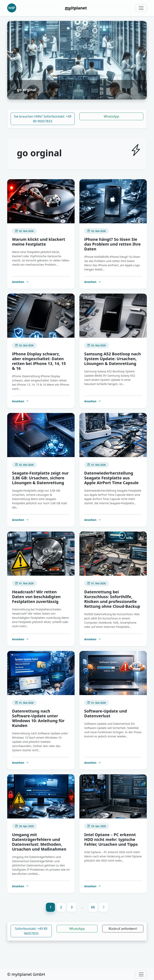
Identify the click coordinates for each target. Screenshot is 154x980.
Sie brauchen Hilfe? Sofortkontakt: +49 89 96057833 (43, 119)
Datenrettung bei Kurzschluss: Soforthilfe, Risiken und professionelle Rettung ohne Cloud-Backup (112, 599)
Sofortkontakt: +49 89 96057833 (31, 931)
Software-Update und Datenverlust (106, 713)
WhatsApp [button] (77, 929)
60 (93, 907)
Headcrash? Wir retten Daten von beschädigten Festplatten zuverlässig (36, 597)
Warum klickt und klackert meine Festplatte (39, 242)
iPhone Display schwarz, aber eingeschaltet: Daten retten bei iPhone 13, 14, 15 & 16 (39, 361)
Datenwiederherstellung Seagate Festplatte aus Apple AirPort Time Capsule (111, 478)
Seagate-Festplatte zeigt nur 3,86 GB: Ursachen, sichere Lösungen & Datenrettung (40, 478)
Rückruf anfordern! (123, 929)
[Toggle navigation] (141, 8)
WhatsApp (111, 116)
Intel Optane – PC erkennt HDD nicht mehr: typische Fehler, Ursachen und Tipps (111, 839)
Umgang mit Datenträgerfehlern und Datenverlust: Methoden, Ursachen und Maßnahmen (39, 842)
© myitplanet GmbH (26, 974)
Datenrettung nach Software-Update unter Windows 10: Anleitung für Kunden (38, 718)
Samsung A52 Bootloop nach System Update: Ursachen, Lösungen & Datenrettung (112, 359)
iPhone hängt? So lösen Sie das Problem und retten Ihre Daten (112, 244)
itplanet (76, 8)
